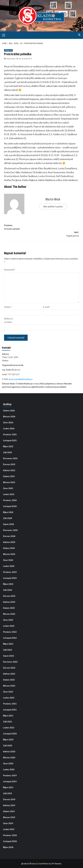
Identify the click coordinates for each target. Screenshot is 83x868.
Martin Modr (11, 59)
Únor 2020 (8, 763)
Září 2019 (8, 793)
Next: (42, 234)
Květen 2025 (9, 470)
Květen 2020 (9, 751)
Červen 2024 (9, 536)
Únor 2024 (8, 560)
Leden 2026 (9, 428)
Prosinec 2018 (10, 835)
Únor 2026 (8, 422)
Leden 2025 (9, 494)
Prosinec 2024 (10, 500)
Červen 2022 (9, 668)
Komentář (10, 270)
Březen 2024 (9, 554)
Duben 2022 (9, 680)
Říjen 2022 (8, 644)
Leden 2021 (9, 728)
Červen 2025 (9, 464)
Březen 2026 (9, 416)
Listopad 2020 (10, 734)
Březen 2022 (9, 686)
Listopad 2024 (10, 506)
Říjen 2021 (8, 716)
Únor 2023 (8, 620)
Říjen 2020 (8, 740)
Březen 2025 (9, 482)
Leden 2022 (9, 698)
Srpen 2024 (9, 524)
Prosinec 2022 (10, 632)
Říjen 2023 (8, 584)
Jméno (8, 307)
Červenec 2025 (10, 458)
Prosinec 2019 (10, 775)
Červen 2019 (9, 799)
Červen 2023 (9, 596)
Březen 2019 (9, 817)
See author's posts (53, 206)
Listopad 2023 (10, 578)
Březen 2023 (9, 614)
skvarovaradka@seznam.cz (21, 379)
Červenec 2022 (10, 662)
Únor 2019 (8, 823)
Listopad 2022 (10, 638)
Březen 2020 (9, 757)
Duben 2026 (9, 410)
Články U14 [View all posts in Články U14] (8, 50)
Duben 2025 (9, 476)
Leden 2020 (9, 769)
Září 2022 (8, 650)
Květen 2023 (9, 602)
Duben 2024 (9, 548)
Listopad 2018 (10, 841)
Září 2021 (8, 722)
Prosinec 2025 (10, 434)
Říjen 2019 (8, 787)
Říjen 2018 (8, 847)
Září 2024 (8, 518)
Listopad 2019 (10, 781)
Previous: (42, 227)
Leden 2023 (9, 626)
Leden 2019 (9, 829)
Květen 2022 (9, 674)
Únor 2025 (8, 488)
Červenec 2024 (10, 530)
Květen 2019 (9, 805)
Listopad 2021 (10, 710)
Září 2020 (8, 745)
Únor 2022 (8, 692)
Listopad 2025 (10, 440)
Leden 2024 (9, 566)
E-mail (47, 307)
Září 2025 (8, 452)
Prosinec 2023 (10, 572)
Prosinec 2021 (10, 704)
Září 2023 (8, 590)
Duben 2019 (9, 811)
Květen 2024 (9, 542)
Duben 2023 (9, 608)
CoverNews (43, 863)
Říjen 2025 (8, 446)
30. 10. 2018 (23, 59)
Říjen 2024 (8, 512)
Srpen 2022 (9, 656)
